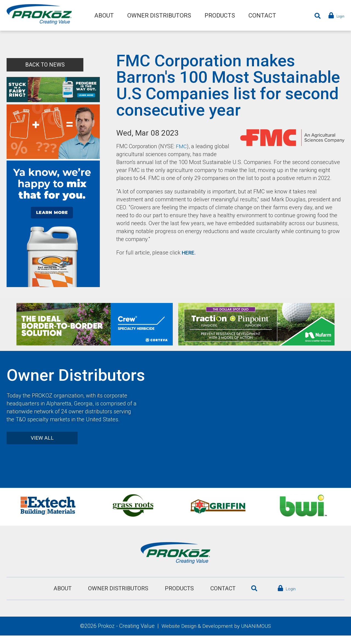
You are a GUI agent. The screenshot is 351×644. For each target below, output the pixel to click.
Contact (262, 16)
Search (313, 16)
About (104, 16)
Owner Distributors (159, 16)
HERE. (189, 261)
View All (45, 446)
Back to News (45, 65)
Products (220, 16)
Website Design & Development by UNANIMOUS (216, 634)
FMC (181, 146)
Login (338, 16)
